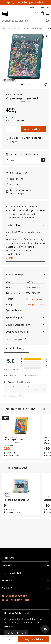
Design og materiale (18, 325)
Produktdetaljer (15, 274)
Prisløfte (14, 184)
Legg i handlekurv (33, 129)
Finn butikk (31, 8)
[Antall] (13, 129)
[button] (46, 85)
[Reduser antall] (8, 129)
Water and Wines (14, 95)
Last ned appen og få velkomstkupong (20, 192)
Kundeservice (44, 8)
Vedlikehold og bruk (17, 332)
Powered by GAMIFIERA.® (14, 396)
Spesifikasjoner (15, 317)
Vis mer (9, 258)
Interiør (17, 28)
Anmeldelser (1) (16, 348)
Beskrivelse (13, 225)
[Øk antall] (17, 129)
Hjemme (26, 28)
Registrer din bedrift (16, 633)
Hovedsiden (7, 28)
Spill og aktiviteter (40, 28)
